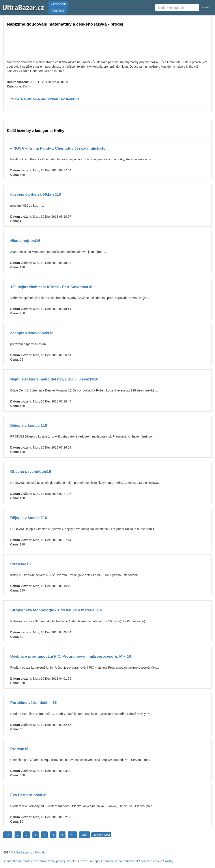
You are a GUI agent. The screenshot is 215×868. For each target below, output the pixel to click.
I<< (8, 835)
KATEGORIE (58, 4)
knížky (169, 861)
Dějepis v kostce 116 (29, 426)
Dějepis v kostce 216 (29, 518)
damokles (147, 861)
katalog (72, 861)
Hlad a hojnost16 (25, 241)
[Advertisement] (107, 46)
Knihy (27, 86)
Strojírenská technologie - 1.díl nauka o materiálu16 (56, 610)
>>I (72, 835)
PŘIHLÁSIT (58, 11)
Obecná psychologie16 (31, 472)
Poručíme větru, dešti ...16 (34, 703)
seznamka (40, 861)
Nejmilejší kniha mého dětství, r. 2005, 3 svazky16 (54, 379)
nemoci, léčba (112, 861)
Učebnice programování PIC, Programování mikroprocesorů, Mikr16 (71, 656)
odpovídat (131, 861)
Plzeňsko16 (21, 564)
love (159, 861)
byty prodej (57, 861)
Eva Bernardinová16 (28, 795)
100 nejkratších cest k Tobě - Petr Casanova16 (51, 287)
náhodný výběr (101, 835)
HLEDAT (206, 8)
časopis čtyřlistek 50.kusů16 (36, 194)
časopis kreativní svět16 (32, 333)
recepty (95, 861)
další (84, 835)
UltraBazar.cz (23, 852)
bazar (84, 861)
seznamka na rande (17, 861)
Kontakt (40, 852)
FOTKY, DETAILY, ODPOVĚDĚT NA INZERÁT (47, 99)
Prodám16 (19, 749)
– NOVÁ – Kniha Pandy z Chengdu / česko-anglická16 (58, 148)
